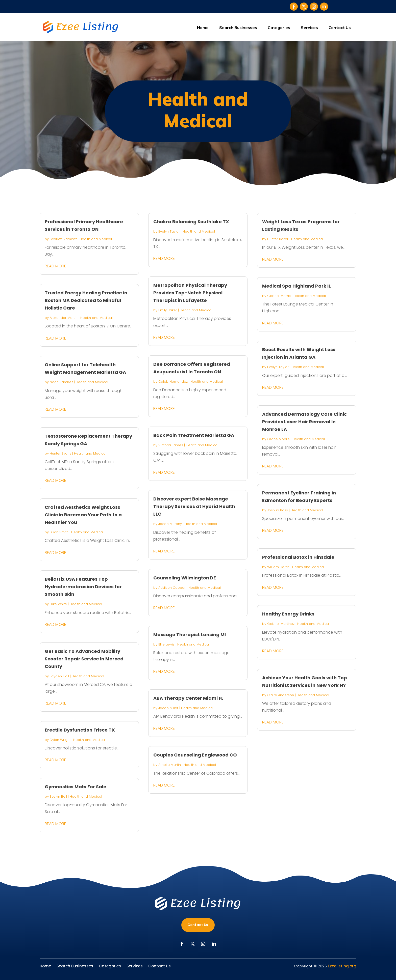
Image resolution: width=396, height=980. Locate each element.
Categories (279, 27)
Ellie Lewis (166, 644)
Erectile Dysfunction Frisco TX (80, 730)
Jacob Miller (168, 708)
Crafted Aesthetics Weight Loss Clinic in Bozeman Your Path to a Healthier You (83, 515)
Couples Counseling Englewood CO (195, 755)
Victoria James (171, 445)
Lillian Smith (59, 532)
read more (55, 266)
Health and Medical (96, 239)
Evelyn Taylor (169, 231)
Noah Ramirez (61, 382)
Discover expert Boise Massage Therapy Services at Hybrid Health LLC (194, 506)
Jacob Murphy (170, 524)
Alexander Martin (64, 318)
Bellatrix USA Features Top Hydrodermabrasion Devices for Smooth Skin (83, 587)
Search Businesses (238, 27)
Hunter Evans (60, 453)
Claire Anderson (281, 695)
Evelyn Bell (58, 796)
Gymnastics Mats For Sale (76, 787)
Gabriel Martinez (281, 624)
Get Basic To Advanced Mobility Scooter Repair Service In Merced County (84, 659)
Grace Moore (278, 439)
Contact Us (340, 27)
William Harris (278, 567)
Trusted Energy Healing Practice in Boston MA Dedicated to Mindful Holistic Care (86, 300)
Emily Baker (168, 310)
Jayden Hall (59, 676)
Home (203, 27)
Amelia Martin (170, 765)
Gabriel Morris (279, 296)
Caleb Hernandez (173, 382)
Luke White (58, 604)
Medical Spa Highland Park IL (296, 286)
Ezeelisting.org (342, 966)
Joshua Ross (278, 510)
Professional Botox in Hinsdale (298, 557)
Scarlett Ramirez (63, 239)
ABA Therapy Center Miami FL (188, 698)
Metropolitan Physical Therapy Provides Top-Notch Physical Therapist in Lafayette (190, 293)
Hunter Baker (278, 239)
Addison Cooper (172, 588)
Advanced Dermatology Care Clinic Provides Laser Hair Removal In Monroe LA (304, 422)
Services (309, 27)
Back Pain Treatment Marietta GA (194, 435)
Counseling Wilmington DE (185, 578)
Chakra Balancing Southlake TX (191, 222)
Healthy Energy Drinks (288, 614)
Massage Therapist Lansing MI (190, 635)
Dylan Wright (60, 740)
